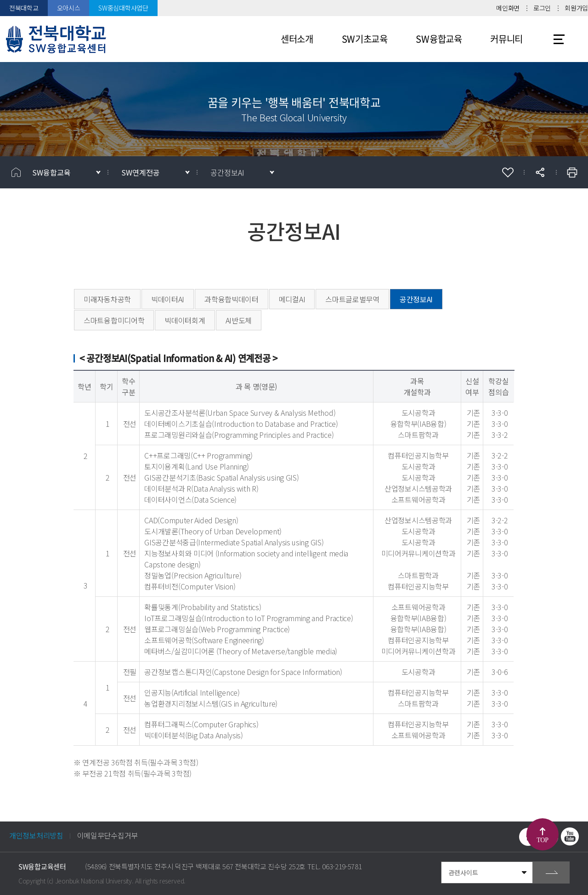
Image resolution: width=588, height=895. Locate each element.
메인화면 (508, 8)
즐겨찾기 (508, 172)
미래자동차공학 (107, 299)
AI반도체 (239, 320)
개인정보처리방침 (36, 835)
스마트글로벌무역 (352, 299)
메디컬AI (292, 299)
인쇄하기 (572, 172)
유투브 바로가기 (570, 837)
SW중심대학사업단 (123, 8)
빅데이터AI (168, 299)
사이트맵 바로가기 (559, 39)
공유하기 (540, 172)
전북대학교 (24, 8)
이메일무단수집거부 (107, 835)
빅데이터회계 (185, 320)
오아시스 (69, 8)
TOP (542, 840)
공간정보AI (227, 172)
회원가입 (576, 8)
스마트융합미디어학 (114, 320)
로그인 (542, 8)
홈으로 (16, 172)
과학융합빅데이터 (232, 299)
